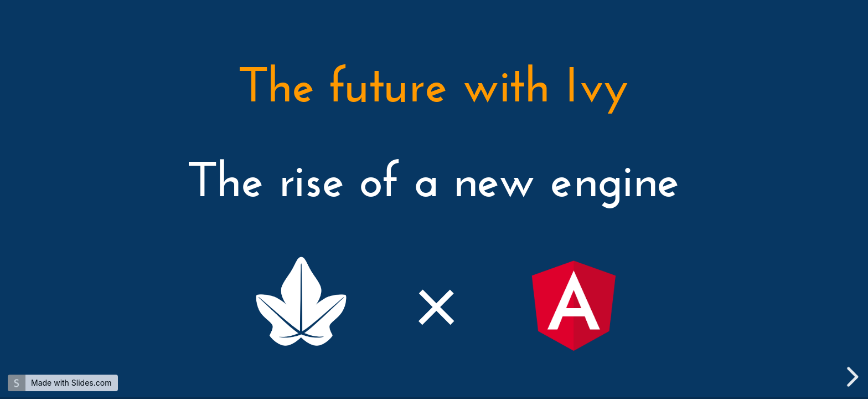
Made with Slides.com (71, 383)
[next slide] (851, 377)
